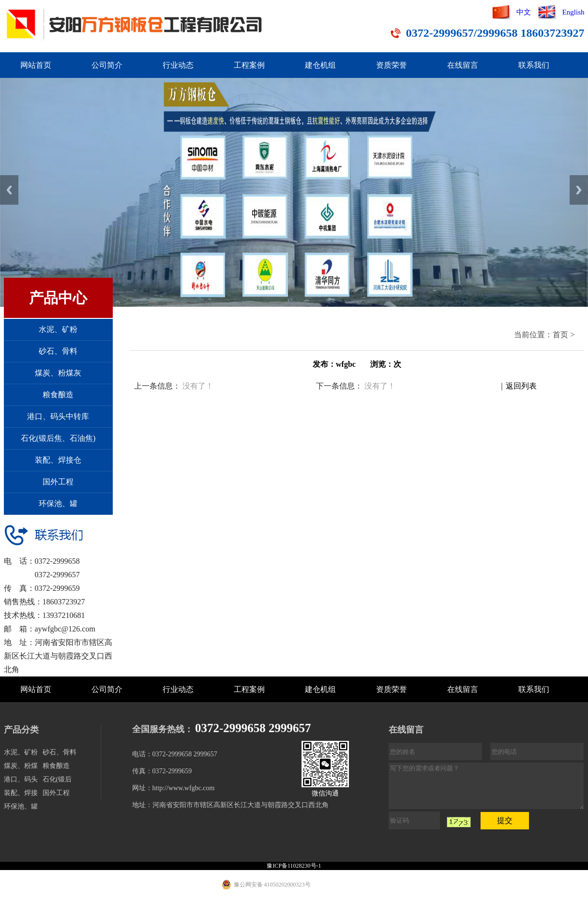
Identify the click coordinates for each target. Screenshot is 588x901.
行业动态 (178, 65)
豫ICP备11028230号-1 (294, 866)
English (573, 12)
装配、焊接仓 (58, 460)
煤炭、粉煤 (21, 766)
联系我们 (534, 65)
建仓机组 (320, 65)
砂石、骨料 (58, 351)
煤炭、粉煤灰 (58, 373)
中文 (524, 12)
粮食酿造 (58, 395)
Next (579, 190)
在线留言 (463, 65)
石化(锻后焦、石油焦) (58, 438)
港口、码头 (21, 779)
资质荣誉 (392, 65)
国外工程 (58, 482)
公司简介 (107, 65)
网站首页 (36, 65)
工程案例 (249, 65)
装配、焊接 (21, 793)
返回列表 (521, 386)
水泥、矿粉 (58, 329)
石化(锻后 (57, 779)
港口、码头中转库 (58, 416)
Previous (9, 190)
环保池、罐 (58, 503)
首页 (560, 335)
